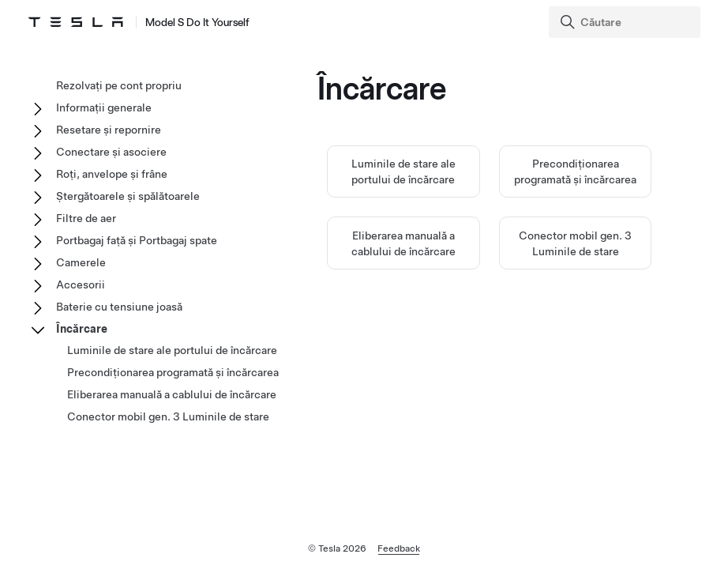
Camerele (81, 262)
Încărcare (82, 329)
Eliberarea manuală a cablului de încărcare (172, 394)
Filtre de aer (86, 218)
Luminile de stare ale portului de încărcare (172, 350)
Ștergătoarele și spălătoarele (128, 196)
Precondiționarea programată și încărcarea (173, 372)
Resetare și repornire (109, 130)
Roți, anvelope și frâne (112, 174)
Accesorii (81, 284)
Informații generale (104, 107)
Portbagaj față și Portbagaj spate (137, 240)
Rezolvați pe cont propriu (119, 85)
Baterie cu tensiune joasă (119, 307)
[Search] (626, 22)
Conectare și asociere (111, 152)
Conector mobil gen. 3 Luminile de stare (168, 416)
